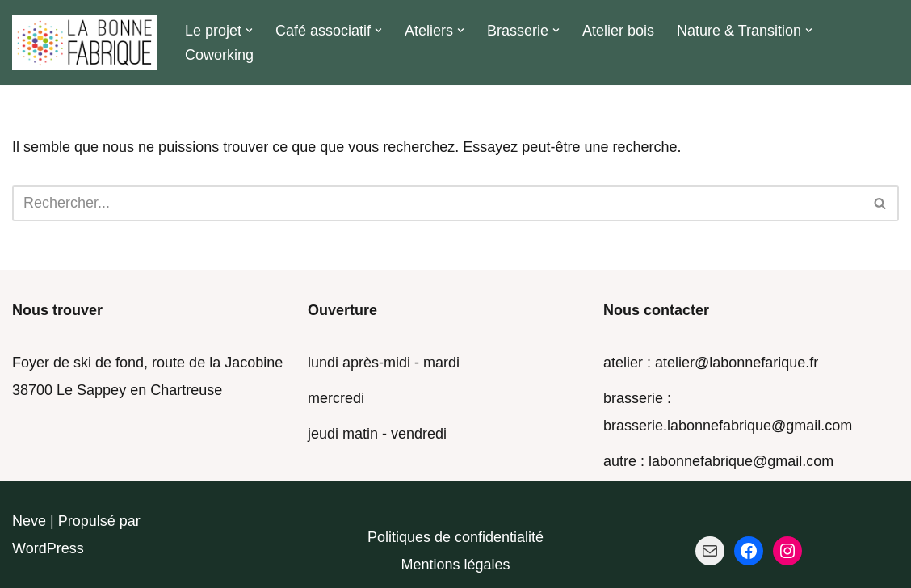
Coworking (219, 55)
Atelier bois (618, 31)
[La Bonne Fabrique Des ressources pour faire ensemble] (85, 42)
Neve (29, 521)
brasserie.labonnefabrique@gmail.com (728, 426)
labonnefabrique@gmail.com (741, 461)
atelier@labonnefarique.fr (737, 363)
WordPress (48, 548)
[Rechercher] (437, 203)
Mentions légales (455, 565)
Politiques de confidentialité (455, 537)
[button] (249, 30)
